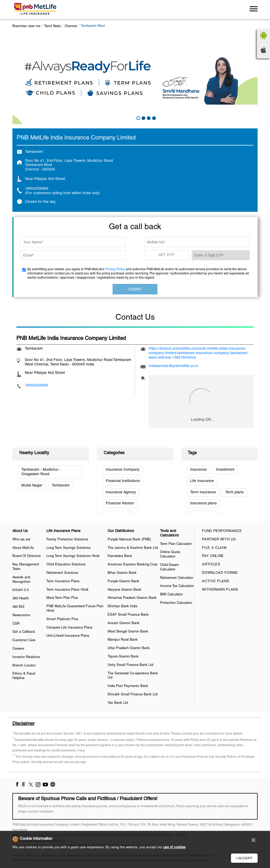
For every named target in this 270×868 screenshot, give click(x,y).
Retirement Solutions (62, 573)
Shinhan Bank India (122, 606)
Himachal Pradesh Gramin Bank (132, 598)
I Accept (244, 858)
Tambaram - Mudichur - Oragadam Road (41, 472)
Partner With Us (219, 540)
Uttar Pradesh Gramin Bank (129, 648)
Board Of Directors (27, 556)
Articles (211, 565)
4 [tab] (153, 118)
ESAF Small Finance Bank (128, 615)
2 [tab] (143, 118)
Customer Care (24, 640)
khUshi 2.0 (21, 590)
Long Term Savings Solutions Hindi (73, 556)
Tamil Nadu (52, 26)
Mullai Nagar (32, 486)
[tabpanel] (135, 79)
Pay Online (213, 556)
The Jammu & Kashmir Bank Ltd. (133, 548)
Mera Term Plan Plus (62, 598)
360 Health (21, 599)
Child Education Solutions (66, 565)
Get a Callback (24, 632)
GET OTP (166, 255)
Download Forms (220, 573)
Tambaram (61, 486)
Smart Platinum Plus (62, 619)
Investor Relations (26, 657)
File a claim (214, 548)
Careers (18, 649)
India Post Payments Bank (128, 686)
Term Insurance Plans (63, 581)
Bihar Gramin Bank (122, 573)
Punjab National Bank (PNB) (129, 540)
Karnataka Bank (120, 556)
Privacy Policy (115, 269)
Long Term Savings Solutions (69, 548)
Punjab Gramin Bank (123, 581)
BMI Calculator (171, 595)
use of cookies (174, 847)
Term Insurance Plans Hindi (67, 590)
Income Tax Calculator (177, 586)
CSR (16, 624)
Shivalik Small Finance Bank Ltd (132, 695)
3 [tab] (148, 118)
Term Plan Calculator (176, 544)
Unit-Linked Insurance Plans (68, 636)
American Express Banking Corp (132, 565)
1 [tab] (138, 118)
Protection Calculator (176, 603)
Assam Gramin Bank (124, 623)
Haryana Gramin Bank (124, 590)
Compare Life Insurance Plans (69, 628)
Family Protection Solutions (67, 540)
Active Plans (216, 581)
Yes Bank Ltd (118, 703)
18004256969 (37, 189)
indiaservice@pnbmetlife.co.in (173, 366)
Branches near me (26, 26)
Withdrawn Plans (220, 590)
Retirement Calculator (177, 578)
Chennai (71, 26)
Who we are (21, 540)
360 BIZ (18, 607)
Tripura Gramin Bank (123, 657)
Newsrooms (21, 615)
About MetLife (23, 548)
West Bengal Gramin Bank (128, 632)
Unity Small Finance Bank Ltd (130, 665)
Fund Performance (222, 531)
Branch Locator (24, 666)
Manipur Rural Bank (123, 640)
